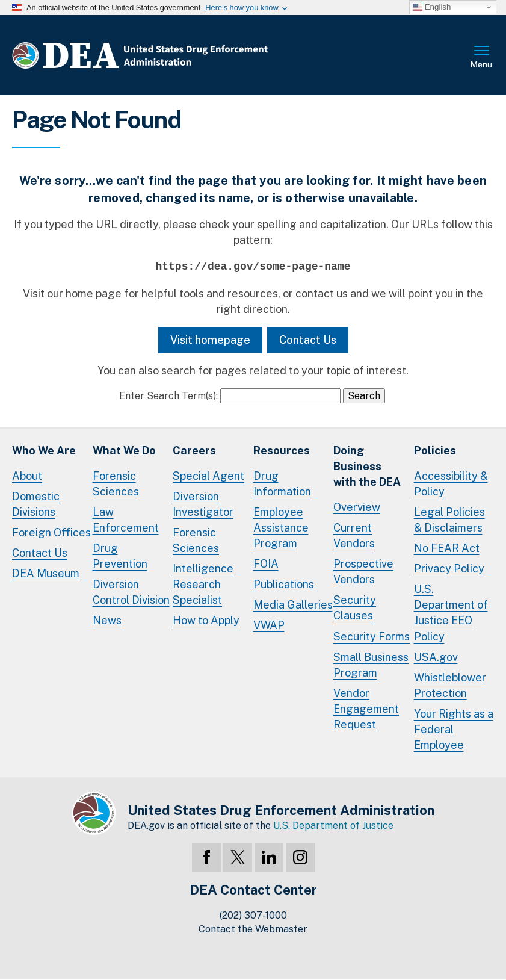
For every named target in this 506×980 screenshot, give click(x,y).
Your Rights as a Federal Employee (454, 729)
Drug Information (282, 484)
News (107, 620)
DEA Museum (46, 573)
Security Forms (372, 637)
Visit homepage (210, 340)
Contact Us (308, 340)
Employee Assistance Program (281, 528)
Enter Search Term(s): (168, 396)
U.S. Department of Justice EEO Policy (451, 612)
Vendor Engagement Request (366, 709)
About (27, 476)
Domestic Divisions (36, 504)
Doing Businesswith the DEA (367, 466)
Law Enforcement (126, 520)
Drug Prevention (120, 556)
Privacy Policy (449, 569)
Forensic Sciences (116, 484)
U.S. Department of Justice (333, 826)
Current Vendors (354, 535)
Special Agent (208, 476)
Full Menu (482, 58)
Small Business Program (371, 665)
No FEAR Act (447, 548)
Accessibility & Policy (451, 484)
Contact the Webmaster (253, 929)
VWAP (269, 625)
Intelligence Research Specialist (203, 584)
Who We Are (44, 451)
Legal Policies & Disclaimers (449, 520)
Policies (435, 451)
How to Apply (206, 620)
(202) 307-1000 (253, 915)
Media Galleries (293, 605)
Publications (284, 584)
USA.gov (436, 657)
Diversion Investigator (203, 504)
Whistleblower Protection (450, 685)
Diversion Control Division (131, 592)
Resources (282, 451)
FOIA (266, 564)
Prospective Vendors (363, 572)
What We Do (124, 451)
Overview (357, 507)
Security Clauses (355, 608)
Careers (194, 451)
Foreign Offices (51, 532)
